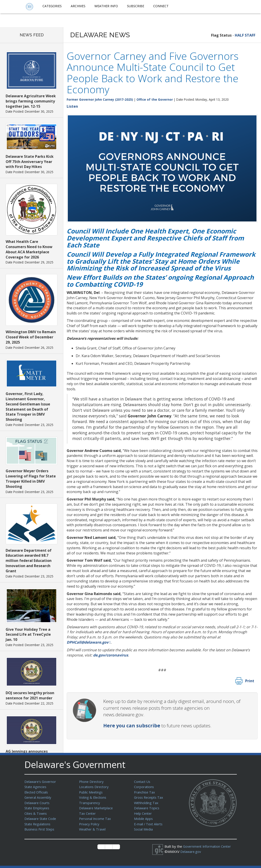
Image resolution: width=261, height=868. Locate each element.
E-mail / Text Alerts (149, 822)
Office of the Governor (155, 99)
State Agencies (36, 787)
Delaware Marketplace (97, 807)
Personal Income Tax (96, 817)
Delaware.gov (191, 849)
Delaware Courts (38, 802)
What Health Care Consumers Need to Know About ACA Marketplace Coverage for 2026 (29, 249)
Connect (161, 6)
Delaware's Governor (41, 782)
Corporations (144, 787)
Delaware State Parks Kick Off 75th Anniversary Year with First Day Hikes (30, 162)
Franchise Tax (145, 792)
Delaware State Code (41, 817)
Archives (78, 6)
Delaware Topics (147, 807)
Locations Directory (94, 787)
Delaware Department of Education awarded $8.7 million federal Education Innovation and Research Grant (29, 561)
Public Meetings (91, 792)
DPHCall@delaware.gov (88, 642)
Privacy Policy (90, 822)
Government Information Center (208, 844)
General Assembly (39, 797)
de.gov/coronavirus (111, 655)
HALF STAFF (245, 35)
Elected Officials (37, 792)
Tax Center (88, 812)
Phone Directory (92, 782)
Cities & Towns (36, 812)
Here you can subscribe (132, 726)
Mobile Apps (144, 817)
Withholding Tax (146, 802)
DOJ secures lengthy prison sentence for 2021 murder (30, 695)
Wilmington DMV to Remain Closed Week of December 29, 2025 (31, 337)
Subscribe (136, 6)
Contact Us (143, 782)
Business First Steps (40, 827)
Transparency (90, 802)
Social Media (143, 827)
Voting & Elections (93, 797)
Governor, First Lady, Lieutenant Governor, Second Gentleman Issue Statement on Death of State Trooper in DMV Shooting (28, 407)
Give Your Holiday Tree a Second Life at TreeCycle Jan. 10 (28, 635)
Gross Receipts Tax (149, 797)
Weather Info (106, 6)
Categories (52, 6)
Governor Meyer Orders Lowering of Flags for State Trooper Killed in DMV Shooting (31, 479)
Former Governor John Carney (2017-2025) (100, 99)
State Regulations (38, 822)
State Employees (38, 807)
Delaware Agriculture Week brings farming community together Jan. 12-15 (31, 101)
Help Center (143, 812)
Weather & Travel (93, 827)
